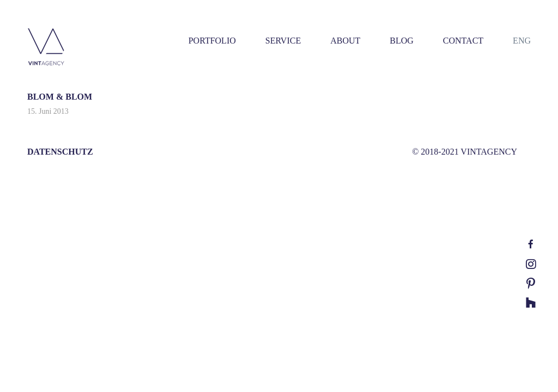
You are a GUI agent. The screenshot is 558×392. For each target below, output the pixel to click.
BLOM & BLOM (60, 97)
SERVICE (283, 41)
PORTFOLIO (212, 41)
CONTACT (463, 41)
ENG (522, 41)
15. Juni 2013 (48, 111)
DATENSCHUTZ (60, 152)
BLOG (402, 41)
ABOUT (345, 41)
